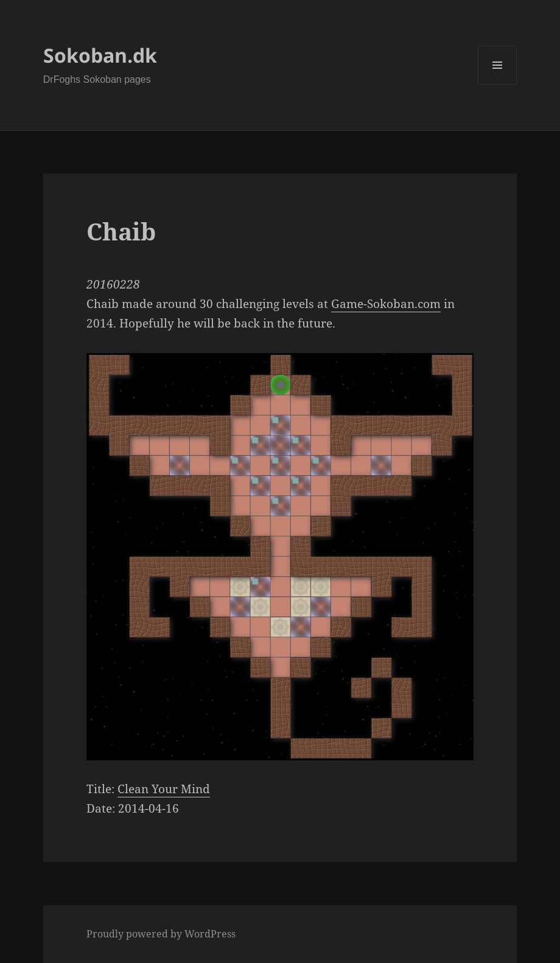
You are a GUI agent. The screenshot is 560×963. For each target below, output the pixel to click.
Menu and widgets (498, 84)
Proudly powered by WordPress (161, 934)
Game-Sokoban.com (386, 304)
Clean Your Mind (164, 789)
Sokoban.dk (100, 55)
